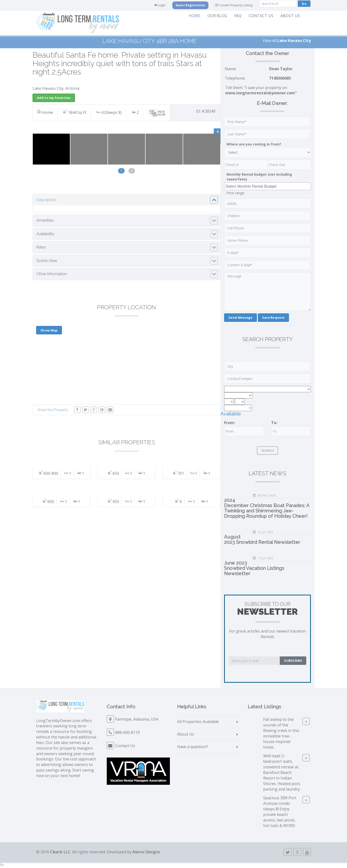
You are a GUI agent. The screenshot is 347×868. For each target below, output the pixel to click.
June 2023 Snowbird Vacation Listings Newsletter (254, 568)
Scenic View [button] (47, 261)
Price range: (236, 193)
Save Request (274, 317)
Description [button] (46, 200)
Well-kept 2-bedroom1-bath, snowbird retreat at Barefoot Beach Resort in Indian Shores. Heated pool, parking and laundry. (282, 772)
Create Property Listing (234, 5)
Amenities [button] (45, 220)
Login (160, 5)
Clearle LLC (60, 852)
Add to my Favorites (54, 98)
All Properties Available (198, 722)
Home (194, 16)
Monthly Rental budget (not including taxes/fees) (259, 177)
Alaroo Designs (146, 852)
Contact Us (261, 16)
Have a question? (193, 747)
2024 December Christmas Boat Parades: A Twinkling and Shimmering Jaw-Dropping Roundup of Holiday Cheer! (267, 508)
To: (274, 423)
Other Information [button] (52, 274)
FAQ (238, 16)
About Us (290, 16)
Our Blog (217, 16)
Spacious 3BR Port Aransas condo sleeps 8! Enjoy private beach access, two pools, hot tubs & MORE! (280, 812)
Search (267, 450)
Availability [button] (45, 234)
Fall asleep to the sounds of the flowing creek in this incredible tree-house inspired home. (281, 733)
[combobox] (267, 186)
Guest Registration (190, 5)
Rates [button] (41, 247)
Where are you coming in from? (254, 144)
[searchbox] (268, 186)
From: (230, 423)
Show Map (49, 330)
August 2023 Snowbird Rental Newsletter (262, 539)
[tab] (127, 200)
